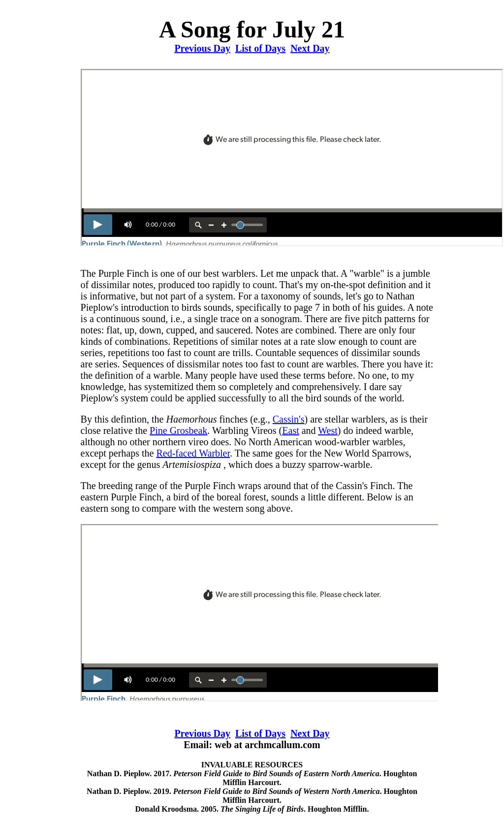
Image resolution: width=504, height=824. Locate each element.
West (328, 430)
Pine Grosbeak (178, 430)
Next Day (310, 48)
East (290, 430)
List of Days (260, 48)
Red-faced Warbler (193, 453)
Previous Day (202, 48)
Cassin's (289, 419)
